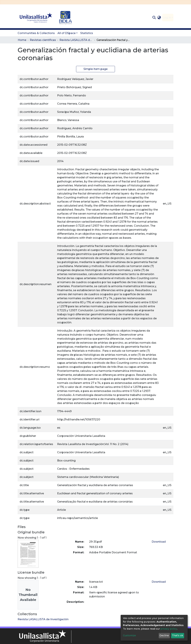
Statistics (87, 33)
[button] (159, 18)
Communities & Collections (36, 33)
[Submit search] (154, 18)
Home (22, 40)
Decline (164, 635)
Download (159, 542)
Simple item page (95, 69)
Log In (167, 18)
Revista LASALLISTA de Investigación (76, 40)
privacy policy (169, 629)
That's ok (178, 635)
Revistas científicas (43, 40)
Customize (129, 635)
